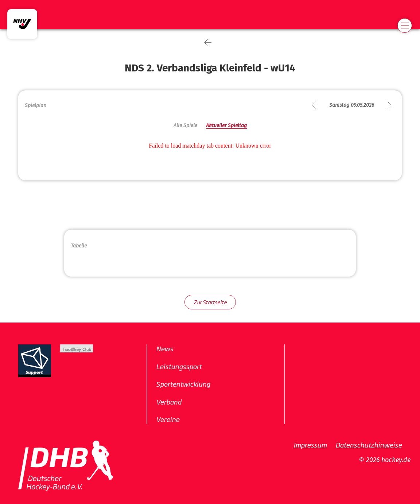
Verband (169, 402)
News (165, 348)
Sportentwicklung (183, 384)
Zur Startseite (210, 302)
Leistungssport (179, 366)
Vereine (168, 419)
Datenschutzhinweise (369, 445)
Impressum (310, 445)
